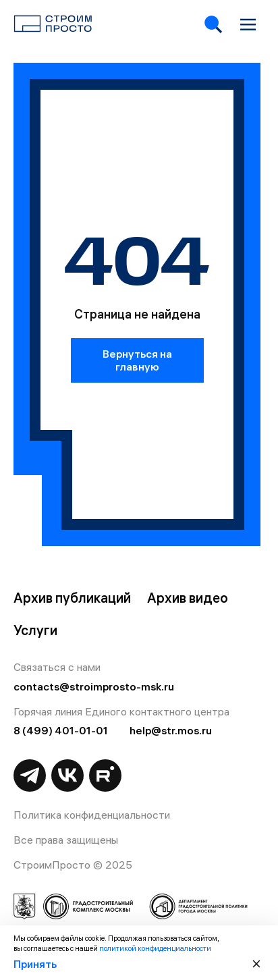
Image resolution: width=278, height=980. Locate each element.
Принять (35, 964)
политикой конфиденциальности (155, 948)
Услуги (35, 630)
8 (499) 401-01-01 (61, 730)
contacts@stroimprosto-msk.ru (94, 686)
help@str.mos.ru (171, 730)
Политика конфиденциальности (92, 815)
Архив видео (188, 598)
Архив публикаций (72, 598)
